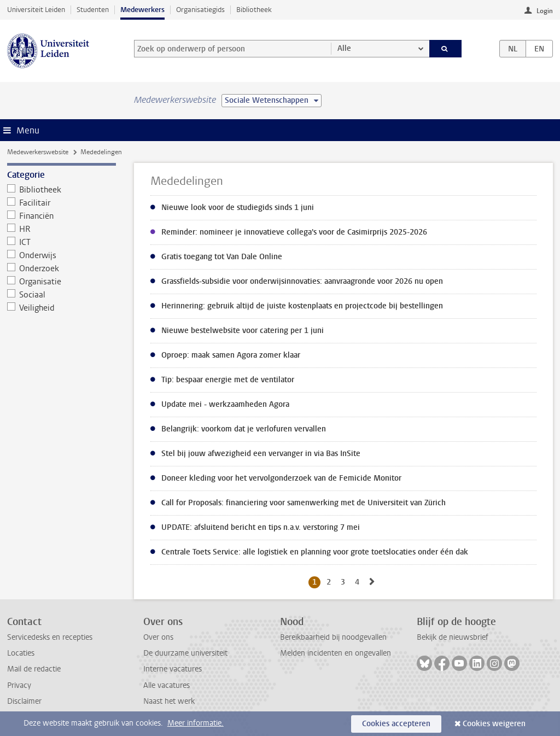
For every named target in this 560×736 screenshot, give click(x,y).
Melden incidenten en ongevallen (336, 653)
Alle (344, 48)
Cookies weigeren (494, 724)
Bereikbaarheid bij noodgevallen (333, 637)
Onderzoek (33, 268)
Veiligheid (31, 308)
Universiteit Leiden (36, 10)
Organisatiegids (200, 10)
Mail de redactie (34, 669)
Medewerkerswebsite (38, 152)
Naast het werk (169, 701)
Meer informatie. (196, 723)
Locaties (21, 653)
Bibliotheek (254, 10)
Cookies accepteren (396, 724)
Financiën (31, 216)
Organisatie (34, 282)
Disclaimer (24, 701)
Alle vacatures (167, 685)
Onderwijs (32, 255)
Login (545, 11)
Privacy (19, 685)
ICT (19, 242)
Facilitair (29, 203)
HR (19, 229)
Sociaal (27, 295)
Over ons (158, 637)
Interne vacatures (173, 669)
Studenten (93, 10)
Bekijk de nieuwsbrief (453, 637)
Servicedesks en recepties (50, 637)
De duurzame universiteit (185, 653)
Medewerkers (142, 10)
